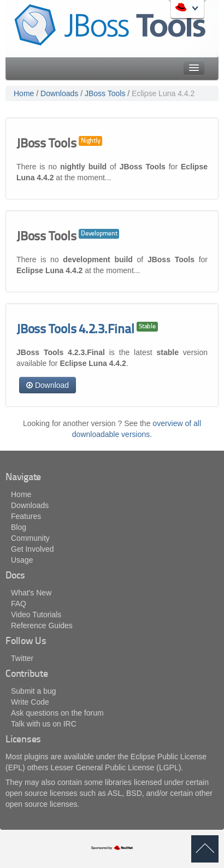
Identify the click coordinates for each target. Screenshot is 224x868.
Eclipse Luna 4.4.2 (163, 93)
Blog (19, 527)
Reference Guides (42, 625)
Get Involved (33, 549)
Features (26, 516)
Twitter (22, 658)
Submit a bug (34, 691)
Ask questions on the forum (57, 713)
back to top (205, 849)
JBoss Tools (105, 93)
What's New (31, 593)
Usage (22, 560)
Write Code (30, 702)
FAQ (19, 604)
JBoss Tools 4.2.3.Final (75, 330)
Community (30, 538)
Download (48, 385)
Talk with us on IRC (44, 724)
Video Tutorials (36, 615)
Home (24, 93)
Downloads (59, 93)
